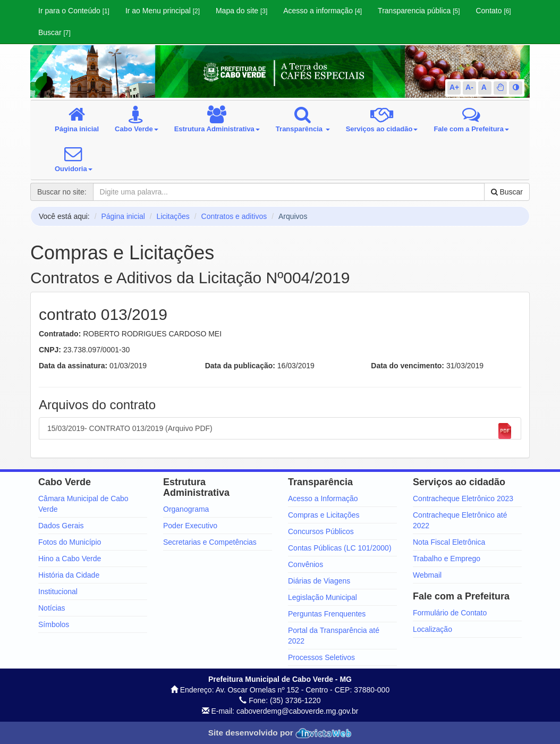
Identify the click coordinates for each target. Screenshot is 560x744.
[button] (500, 87)
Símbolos (54, 624)
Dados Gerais (61, 526)
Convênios (306, 564)
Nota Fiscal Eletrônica (449, 542)
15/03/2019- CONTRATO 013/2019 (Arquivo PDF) (280, 431)
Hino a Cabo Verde (70, 559)
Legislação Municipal (323, 597)
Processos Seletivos (321, 657)
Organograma (186, 509)
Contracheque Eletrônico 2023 (463, 498)
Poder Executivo (190, 526)
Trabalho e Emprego (447, 559)
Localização (432, 629)
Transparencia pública (419, 11)
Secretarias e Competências (210, 542)
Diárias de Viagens (319, 581)
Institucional (58, 591)
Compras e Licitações (324, 515)
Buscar (54, 32)
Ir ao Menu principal (163, 11)
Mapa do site (241, 11)
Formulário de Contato (450, 613)
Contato (493, 11)
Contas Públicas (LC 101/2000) (340, 548)
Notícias (52, 608)
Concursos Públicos (321, 531)
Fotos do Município (70, 542)
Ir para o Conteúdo (74, 11)
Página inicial (123, 216)
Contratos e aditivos (234, 216)
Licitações (173, 216)
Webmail (427, 575)
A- (469, 87)
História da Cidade (69, 575)
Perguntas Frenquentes (327, 614)
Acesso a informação (323, 11)
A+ (454, 87)
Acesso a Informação (323, 498)
